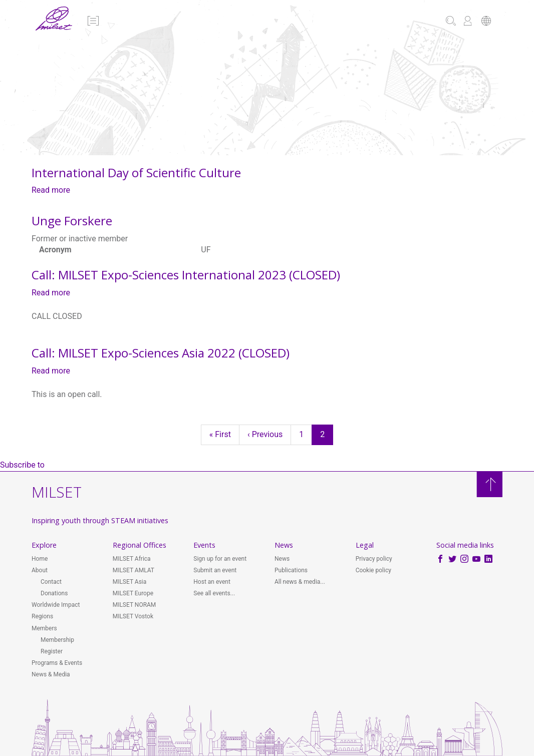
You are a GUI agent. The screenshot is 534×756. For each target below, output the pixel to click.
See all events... (214, 593)
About (40, 570)
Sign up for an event (220, 559)
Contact (51, 582)
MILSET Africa (132, 559)
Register (52, 651)
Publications (291, 570)
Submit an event (215, 570)
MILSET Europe (133, 593)
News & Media (51, 674)
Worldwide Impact (56, 605)
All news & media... (300, 582)
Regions (42, 616)
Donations (54, 593)
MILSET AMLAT (133, 570)
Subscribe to (22, 465)
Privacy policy (374, 559)
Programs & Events (57, 663)
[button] (92, 22)
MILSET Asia (130, 582)
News (282, 559)
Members (44, 628)
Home (40, 559)
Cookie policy (373, 570)
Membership (57, 640)
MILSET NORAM (135, 605)
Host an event (212, 582)
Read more (51, 190)
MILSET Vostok (133, 616)
